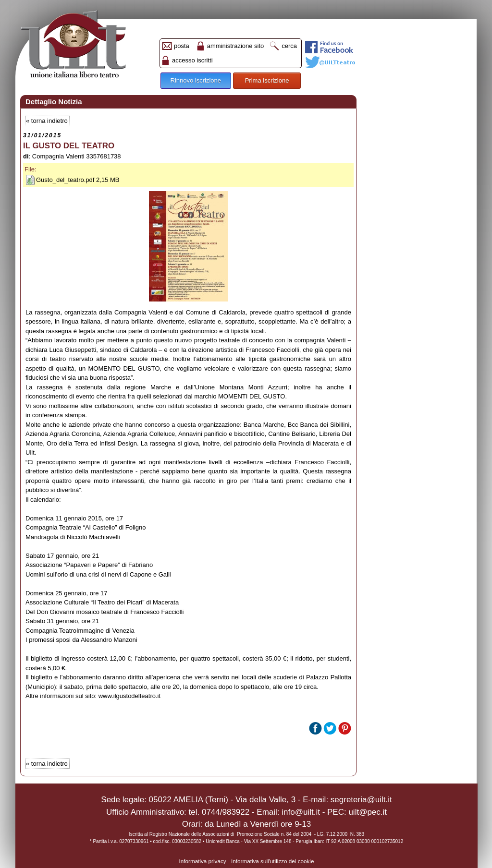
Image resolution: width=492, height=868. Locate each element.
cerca (289, 46)
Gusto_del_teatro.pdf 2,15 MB (78, 180)
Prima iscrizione (267, 80)
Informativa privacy (203, 861)
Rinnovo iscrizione (196, 80)
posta (182, 46)
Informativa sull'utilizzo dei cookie (272, 861)
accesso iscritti (192, 60)
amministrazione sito (236, 46)
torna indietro (49, 121)
